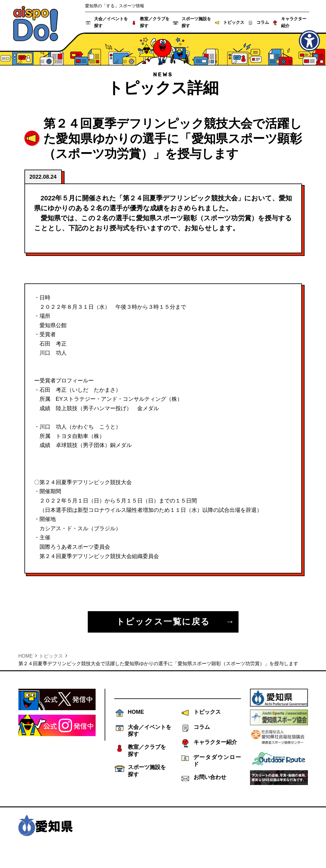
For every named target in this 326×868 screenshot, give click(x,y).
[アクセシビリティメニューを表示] (309, 41)
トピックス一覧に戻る (163, 622)
